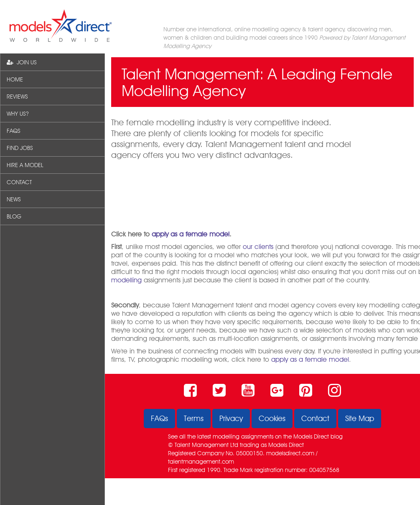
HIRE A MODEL (25, 165)
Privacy (231, 418)
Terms (194, 418)
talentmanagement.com (201, 462)
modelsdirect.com (290, 453)
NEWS (14, 199)
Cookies (272, 418)
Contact (315, 418)
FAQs (159, 418)
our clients (258, 247)
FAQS (14, 131)
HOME (15, 79)
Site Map (360, 418)
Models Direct (311, 436)
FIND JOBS (20, 148)
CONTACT (19, 182)
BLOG (14, 216)
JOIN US (22, 62)
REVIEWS (17, 96)
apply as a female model (191, 234)
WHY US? (18, 114)
